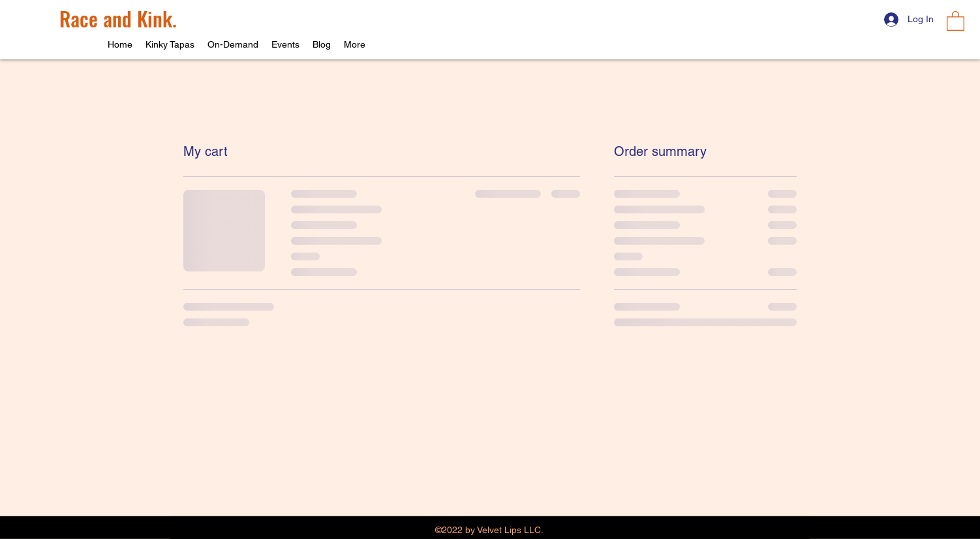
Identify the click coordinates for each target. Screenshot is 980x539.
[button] (956, 20)
